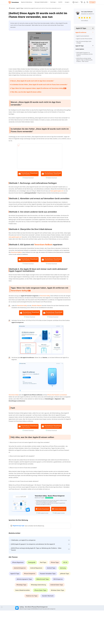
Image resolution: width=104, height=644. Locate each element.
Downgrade (32, 562)
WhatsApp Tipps (21, 585)
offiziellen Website (37, 306)
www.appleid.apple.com (57, 191)
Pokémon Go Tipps (32, 596)
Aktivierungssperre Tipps (24, 579)
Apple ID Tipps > (20, 8)
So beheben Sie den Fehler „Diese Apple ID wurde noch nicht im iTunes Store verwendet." (40, 85)
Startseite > (13, 8)
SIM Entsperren (58, 579)
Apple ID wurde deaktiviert (83, 36)
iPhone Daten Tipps (40, 590)
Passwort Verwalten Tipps (48, 574)
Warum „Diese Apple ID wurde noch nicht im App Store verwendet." (33, 81)
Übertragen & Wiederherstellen (41, 2)
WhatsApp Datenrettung (38, 585)
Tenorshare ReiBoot (43, 245)
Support (75, 2)
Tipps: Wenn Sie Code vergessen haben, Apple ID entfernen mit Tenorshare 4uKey (39, 88)
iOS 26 (65, 562)
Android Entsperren (20, 568)
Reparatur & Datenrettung (26, 2)
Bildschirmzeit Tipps (43, 579)
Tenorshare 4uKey (19, 290)
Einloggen (92, 2)
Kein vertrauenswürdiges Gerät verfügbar (84, 42)
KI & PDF (60, 2)
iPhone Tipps (55, 562)
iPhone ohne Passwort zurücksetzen (57, 395)
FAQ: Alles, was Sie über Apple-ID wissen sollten (26, 92)
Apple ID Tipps (81, 28)
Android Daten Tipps (57, 585)
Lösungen (67, 2)
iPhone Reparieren (18, 562)
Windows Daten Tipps (58, 590)
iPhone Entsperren (30, 574)
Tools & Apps (53, 2)
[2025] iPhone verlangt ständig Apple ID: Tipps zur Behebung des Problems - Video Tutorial (84, 60)
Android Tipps (51, 568)
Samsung (63, 568)
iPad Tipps (43, 562)
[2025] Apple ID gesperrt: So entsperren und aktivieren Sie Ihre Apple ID (84, 54)
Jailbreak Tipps (65, 574)
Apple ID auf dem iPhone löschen (84, 39)
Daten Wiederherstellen (23, 590)
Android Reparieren (36, 568)
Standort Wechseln (48, 596)
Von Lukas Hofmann (87, 12)
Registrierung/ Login (19, 526)
